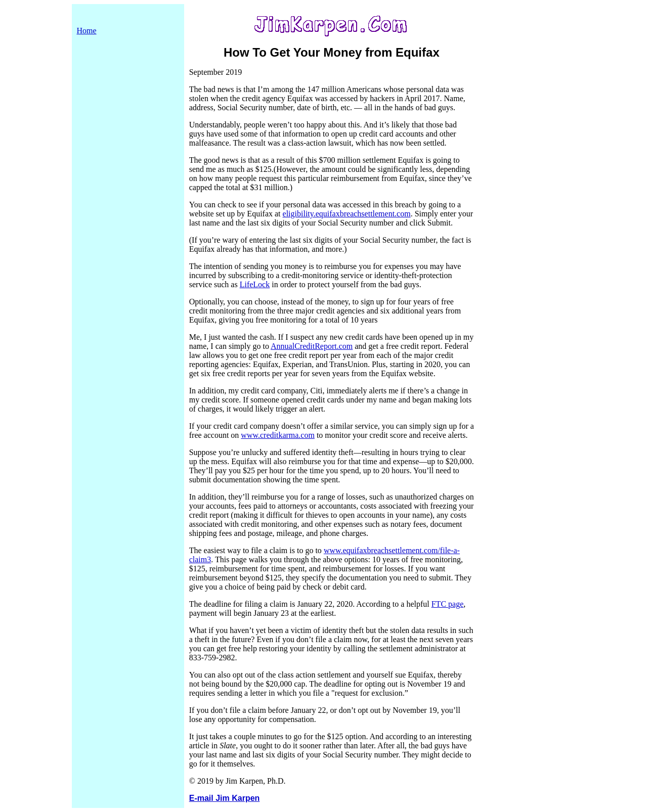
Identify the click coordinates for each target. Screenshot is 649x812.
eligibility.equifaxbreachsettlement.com (347, 214)
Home (87, 31)
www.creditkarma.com (278, 435)
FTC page (448, 604)
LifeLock (255, 284)
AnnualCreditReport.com (312, 346)
